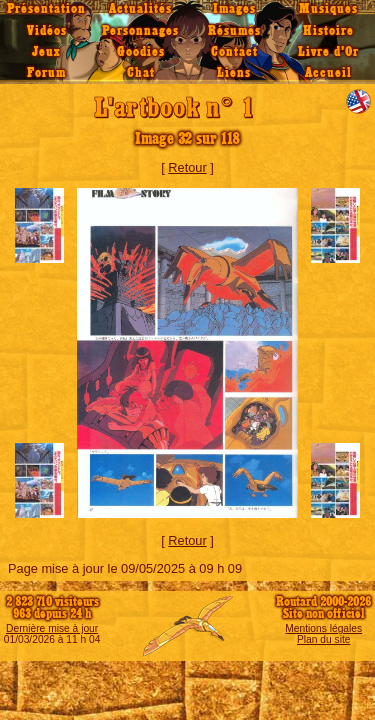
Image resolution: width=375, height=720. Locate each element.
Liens (234, 73)
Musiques (328, 9)
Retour (187, 167)
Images (234, 9)
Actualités (140, 9)
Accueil (328, 73)
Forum (46, 73)
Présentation (46, 9)
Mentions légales (323, 628)
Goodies (141, 52)
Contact (234, 52)
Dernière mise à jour (52, 628)
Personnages (140, 31)
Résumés (234, 31)
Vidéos (47, 31)
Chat (141, 73)
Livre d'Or (328, 52)
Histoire (328, 31)
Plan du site (323, 639)
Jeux (46, 52)
